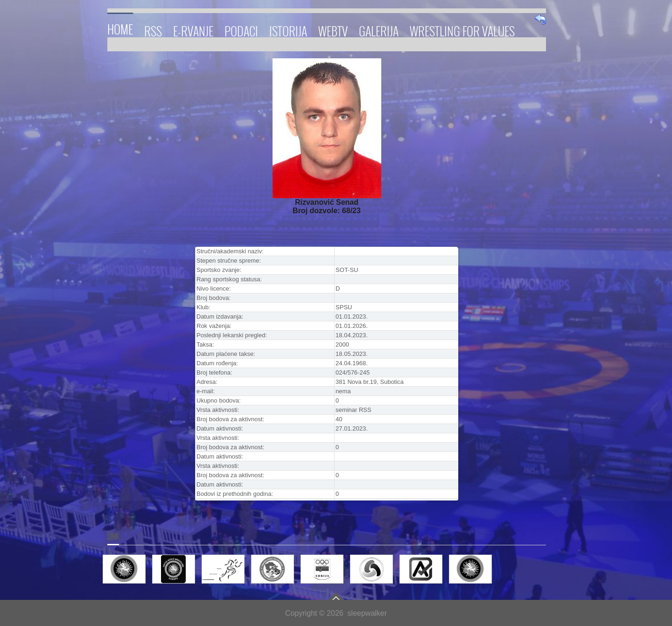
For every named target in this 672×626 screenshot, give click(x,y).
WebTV (333, 30)
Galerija (379, 30)
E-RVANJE (193, 30)
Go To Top (336, 596)
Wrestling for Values (462, 30)
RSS (153, 30)
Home (120, 28)
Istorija (288, 30)
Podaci (241, 30)
